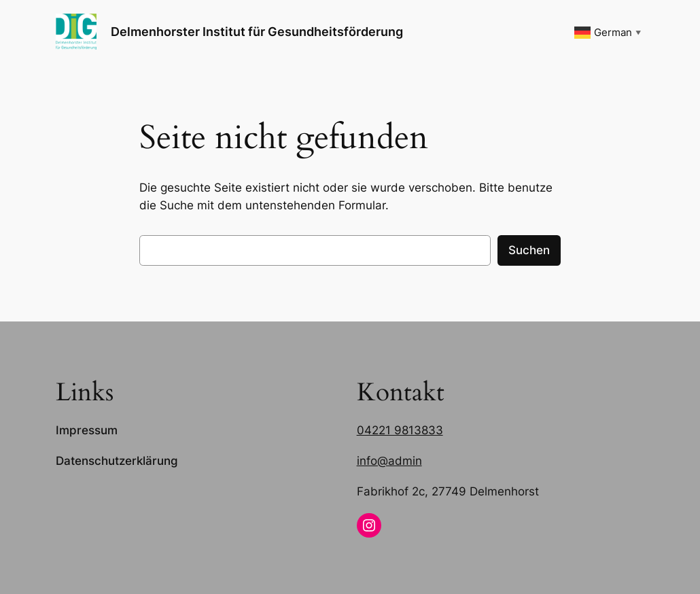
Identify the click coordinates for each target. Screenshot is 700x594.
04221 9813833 (400, 430)
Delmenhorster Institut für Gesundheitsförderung (257, 32)
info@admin (389, 461)
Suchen (529, 250)
